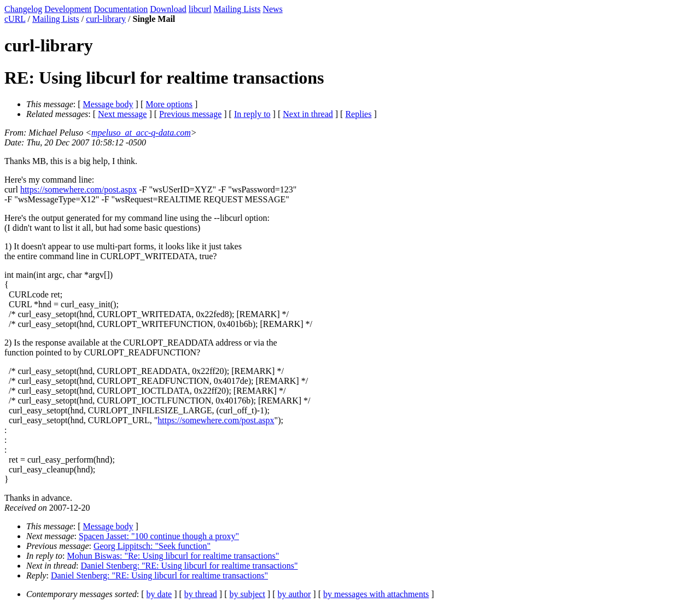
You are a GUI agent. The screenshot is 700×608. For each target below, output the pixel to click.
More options (169, 104)
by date (159, 594)
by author (294, 594)
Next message (122, 114)
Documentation (121, 9)
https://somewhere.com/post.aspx (78, 189)
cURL (15, 19)
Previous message (190, 114)
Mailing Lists (237, 9)
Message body (108, 104)
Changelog (23, 9)
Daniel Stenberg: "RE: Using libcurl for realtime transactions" (189, 566)
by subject (247, 594)
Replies (358, 114)
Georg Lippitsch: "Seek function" (152, 546)
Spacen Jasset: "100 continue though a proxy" (159, 536)
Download (168, 9)
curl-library (106, 19)
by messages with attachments (376, 594)
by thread (201, 594)
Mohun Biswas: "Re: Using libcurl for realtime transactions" (173, 556)
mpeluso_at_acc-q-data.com (141, 133)
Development (68, 9)
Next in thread (308, 114)
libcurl (200, 9)
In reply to (252, 114)
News (272, 9)
